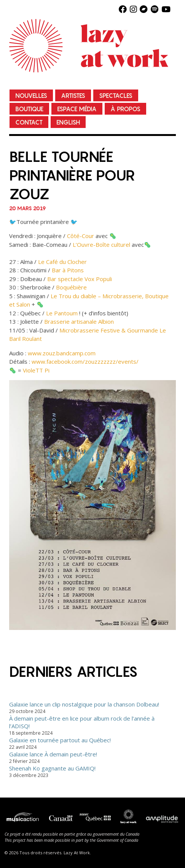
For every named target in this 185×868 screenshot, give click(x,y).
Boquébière (71, 287)
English (68, 122)
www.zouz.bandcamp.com (62, 353)
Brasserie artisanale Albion (79, 321)
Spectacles (116, 96)
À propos (125, 109)
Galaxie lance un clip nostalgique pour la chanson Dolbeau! (84, 704)
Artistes (73, 96)
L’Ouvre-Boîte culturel (101, 245)
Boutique (29, 109)
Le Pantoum (62, 313)
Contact (29, 122)
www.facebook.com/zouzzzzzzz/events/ (85, 361)
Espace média (77, 109)
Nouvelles (31, 96)
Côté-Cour (81, 236)
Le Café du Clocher (62, 262)
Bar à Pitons (68, 270)
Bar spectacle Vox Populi (80, 279)
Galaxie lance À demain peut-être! (53, 754)
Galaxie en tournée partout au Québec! (60, 740)
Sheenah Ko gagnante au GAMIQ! (52, 768)
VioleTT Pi (36, 370)
